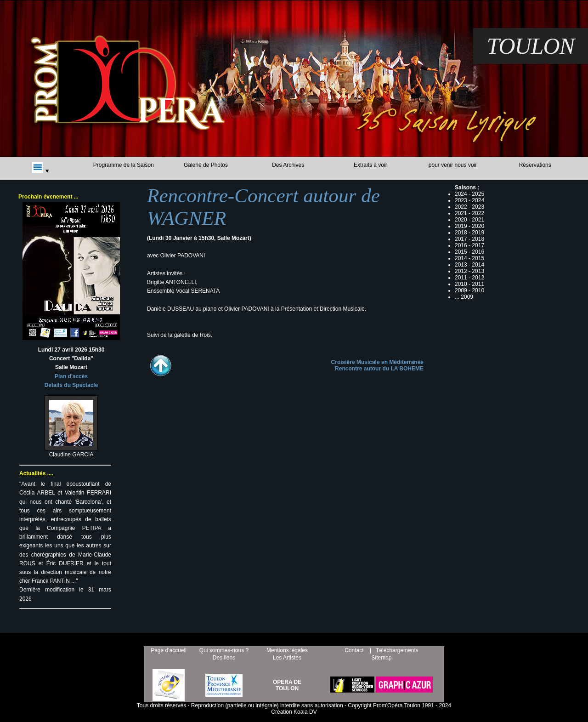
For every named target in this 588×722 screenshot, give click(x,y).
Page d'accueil (169, 650)
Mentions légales (287, 650)
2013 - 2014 (469, 265)
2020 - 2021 (469, 220)
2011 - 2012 (469, 278)
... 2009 (464, 297)
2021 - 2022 (469, 213)
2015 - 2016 (469, 252)
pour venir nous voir (453, 165)
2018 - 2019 (469, 233)
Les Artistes (287, 658)
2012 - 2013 (469, 271)
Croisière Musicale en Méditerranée (377, 362)
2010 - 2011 (469, 284)
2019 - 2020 (469, 226)
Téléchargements (397, 650)
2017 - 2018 (469, 239)
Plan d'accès (71, 376)
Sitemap (381, 658)
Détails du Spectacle (71, 385)
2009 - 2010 (469, 290)
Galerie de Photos (206, 165)
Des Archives (288, 165)
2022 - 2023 (469, 207)
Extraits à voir (370, 165)
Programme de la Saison (124, 165)
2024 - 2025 (469, 194)
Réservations (535, 165)
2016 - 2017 (469, 245)
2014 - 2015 (469, 258)
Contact (354, 650)
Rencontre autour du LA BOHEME (379, 369)
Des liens (224, 658)
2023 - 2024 (469, 200)
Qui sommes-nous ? (224, 650)
